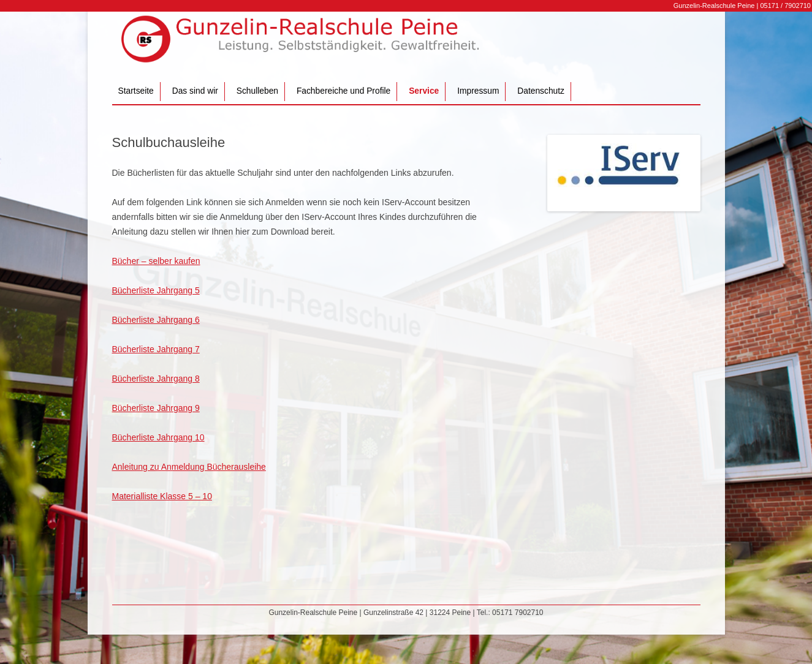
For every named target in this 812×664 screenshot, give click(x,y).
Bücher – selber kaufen (156, 261)
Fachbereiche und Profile (343, 91)
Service (424, 91)
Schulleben (257, 91)
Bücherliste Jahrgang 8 (156, 379)
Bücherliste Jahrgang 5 (156, 290)
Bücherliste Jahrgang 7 (156, 349)
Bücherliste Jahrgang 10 (158, 437)
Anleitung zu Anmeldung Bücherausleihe (189, 467)
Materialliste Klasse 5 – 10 (162, 496)
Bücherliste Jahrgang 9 (156, 408)
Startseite (136, 91)
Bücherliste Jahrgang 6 (156, 320)
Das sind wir (195, 91)
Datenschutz (541, 91)
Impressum (478, 91)
